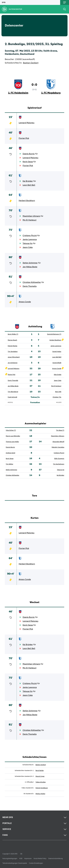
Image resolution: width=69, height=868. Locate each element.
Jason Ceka (28, 247)
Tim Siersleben (13, 352)
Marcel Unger (40, 776)
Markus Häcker (40, 794)
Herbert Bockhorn (27, 201)
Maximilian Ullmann (31, 216)
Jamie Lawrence (30, 239)
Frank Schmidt (12, 397)
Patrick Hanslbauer (42, 788)
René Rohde (40, 771)
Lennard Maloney (27, 123)
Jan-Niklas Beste (30, 267)
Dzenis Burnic (29, 154)
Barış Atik (58, 392)
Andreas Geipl (10, 453)
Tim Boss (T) (60, 430)
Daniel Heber (57, 352)
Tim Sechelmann (59, 464)
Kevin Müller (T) (13, 334)
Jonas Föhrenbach (14, 357)
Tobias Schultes (41, 782)
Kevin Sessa (28, 162)
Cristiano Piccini (30, 236)
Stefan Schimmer (30, 263)
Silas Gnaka (58, 375)
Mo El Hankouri (30, 220)
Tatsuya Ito (28, 243)
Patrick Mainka (12, 346)
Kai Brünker (28, 181)
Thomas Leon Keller (12, 442)
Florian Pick (24, 138)
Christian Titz (57, 397)
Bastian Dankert (31, 63)
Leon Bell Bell (29, 185)
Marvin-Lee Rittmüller (13, 436)
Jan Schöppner (13, 363)
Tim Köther (9, 464)
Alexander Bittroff (58, 442)
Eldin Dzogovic (59, 459)
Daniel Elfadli (57, 363)
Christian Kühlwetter (32, 282)
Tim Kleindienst (13, 392)
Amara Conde (25, 302)
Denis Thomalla (30, 286)
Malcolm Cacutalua (58, 447)
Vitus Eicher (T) (11, 430)
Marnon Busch (12, 340)
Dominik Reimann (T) (54, 334)
